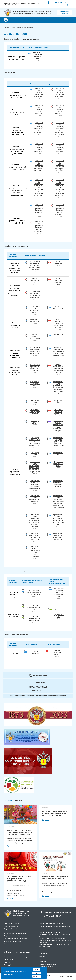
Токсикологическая (10, 944)
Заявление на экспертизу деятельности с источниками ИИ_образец (60, 129)
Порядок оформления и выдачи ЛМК (52, 924)
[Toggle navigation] (6, 20)
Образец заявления (58, 262)
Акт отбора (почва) (35, 454)
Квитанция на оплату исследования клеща (35, 310)
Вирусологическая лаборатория (14, 936)
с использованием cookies (14, 972)
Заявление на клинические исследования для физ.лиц (35, 351)
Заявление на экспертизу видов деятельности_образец (64, 148)
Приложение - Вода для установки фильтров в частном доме (58, 442)
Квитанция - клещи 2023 (35, 321)
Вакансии (43, 961)
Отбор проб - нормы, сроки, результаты (35, 412)
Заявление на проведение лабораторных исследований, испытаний (35, 265)
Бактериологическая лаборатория (15, 933)
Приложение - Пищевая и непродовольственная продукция (61, 537)
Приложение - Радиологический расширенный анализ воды (36, 537)
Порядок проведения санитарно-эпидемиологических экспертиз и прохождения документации (55, 934)
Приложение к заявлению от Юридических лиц (59, 613)
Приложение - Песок (58, 454)
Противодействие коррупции (49, 959)
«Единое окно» (40, 683)
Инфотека (7, 962)
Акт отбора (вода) (35, 422)
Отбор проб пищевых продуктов (58, 412)
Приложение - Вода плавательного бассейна (35, 499)
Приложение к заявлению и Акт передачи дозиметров (35, 294)
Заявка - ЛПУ (58, 335)
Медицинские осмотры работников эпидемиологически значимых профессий (18, 952)
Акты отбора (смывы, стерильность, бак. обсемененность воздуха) (59, 426)
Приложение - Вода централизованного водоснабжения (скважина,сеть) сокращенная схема (37, 468)
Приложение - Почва (35, 402)
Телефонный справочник (48, 964)
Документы (43, 953)
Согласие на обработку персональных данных (38, 55)
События (18, 801)
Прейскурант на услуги (11, 924)
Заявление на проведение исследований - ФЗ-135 (35, 368)
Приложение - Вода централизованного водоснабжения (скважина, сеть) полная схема (60, 388)
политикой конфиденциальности (14, 974)
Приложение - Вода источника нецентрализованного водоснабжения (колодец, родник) (37, 521)
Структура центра (45, 951)
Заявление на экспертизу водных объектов (39, 110)
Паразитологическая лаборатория (15, 939)
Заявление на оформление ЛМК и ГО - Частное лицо (34, 592)
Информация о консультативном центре (17, 957)
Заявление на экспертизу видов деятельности (39, 148)
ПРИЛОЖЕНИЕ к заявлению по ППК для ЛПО (34, 607)
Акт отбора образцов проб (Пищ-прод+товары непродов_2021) (35, 442)
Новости (8, 801)
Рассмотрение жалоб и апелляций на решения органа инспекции (55, 946)
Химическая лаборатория (12, 941)
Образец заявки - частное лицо (35, 337)
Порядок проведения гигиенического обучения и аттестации (55, 927)
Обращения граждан (46, 967)
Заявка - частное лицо (58, 308)
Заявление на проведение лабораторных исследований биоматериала (58, 352)
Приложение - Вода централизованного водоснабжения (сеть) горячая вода (60, 520)
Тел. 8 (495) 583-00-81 (38, 690)
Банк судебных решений (12, 965)
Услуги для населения (11, 926)
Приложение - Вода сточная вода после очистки (58, 484)
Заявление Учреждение (34, 652)
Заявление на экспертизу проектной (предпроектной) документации (40, 166)
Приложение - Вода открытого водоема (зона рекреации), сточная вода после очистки (58, 502)
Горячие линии (9, 960)
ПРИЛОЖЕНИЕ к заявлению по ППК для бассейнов (34, 618)
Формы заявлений (40, 675)
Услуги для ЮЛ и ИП (10, 929)
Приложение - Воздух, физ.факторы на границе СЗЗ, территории (35, 552)
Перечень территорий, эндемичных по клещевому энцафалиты (58, 324)
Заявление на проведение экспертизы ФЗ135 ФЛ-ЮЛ (39, 210)
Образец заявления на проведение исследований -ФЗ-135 (58, 369)
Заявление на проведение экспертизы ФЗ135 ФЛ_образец (39, 227)
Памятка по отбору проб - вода (35, 384)
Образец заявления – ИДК (35, 280)
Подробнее (10, 846)
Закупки (42, 956)
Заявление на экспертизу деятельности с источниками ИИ (39, 129)
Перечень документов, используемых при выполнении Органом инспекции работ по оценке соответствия (56, 940)
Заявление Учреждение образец (57, 652)
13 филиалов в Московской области (57, 912)
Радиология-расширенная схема (58, 464)
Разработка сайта (66, 976)
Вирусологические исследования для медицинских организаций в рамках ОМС (38, 695)
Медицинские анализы (65, 12)
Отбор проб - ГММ (58, 402)
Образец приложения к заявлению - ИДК (58, 281)
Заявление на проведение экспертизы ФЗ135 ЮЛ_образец (60, 210)
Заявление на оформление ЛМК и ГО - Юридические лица (59, 592)
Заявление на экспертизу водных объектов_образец (62, 110)
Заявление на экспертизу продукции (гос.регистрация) (41, 93)
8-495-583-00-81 (53, 916)
